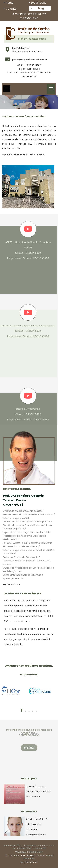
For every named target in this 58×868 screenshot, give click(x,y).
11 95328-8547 (31, 18)
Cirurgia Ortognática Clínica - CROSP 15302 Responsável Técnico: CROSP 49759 (27, 414)
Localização (39, 3)
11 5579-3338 (26, 14)
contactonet (31, 862)
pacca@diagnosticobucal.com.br (30, 60)
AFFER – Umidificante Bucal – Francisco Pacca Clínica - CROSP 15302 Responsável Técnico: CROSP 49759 (27, 250)
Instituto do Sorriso (24, 856)
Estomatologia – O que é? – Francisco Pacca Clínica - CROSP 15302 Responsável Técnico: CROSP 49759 (27, 331)
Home (10, 3)
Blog (41, 8)
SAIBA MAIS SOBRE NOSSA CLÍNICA (23, 155)
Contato (11, 9)
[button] (4, 102)
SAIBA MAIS (11, 584)
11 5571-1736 (41, 14)
